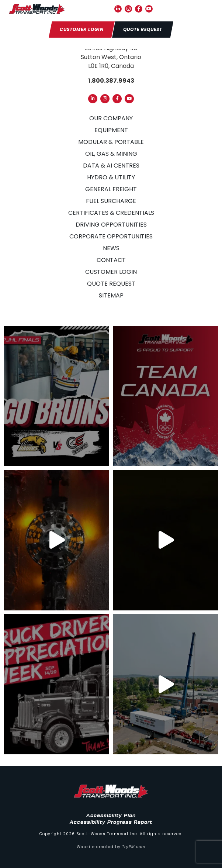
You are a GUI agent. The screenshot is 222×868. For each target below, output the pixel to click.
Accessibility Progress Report (111, 822)
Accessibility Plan (111, 816)
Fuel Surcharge (111, 201)
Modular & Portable (111, 142)
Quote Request (111, 284)
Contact (111, 260)
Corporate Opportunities (111, 236)
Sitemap (111, 295)
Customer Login (111, 272)
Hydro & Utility (111, 177)
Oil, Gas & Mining (111, 154)
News (111, 248)
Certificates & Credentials (111, 213)
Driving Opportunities (111, 225)
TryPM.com (134, 847)
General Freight (111, 189)
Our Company (111, 118)
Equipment (111, 130)
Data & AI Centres (111, 166)
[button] (208, 9)
